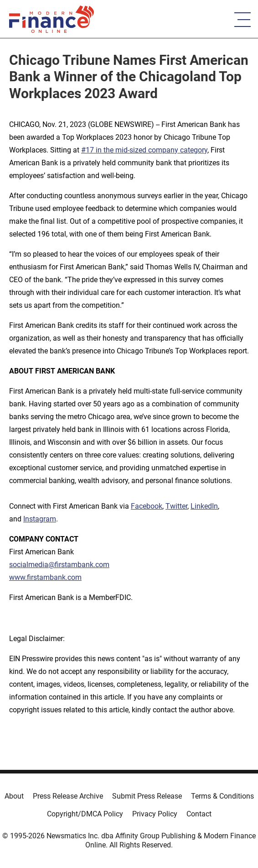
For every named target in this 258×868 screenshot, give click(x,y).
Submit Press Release (147, 796)
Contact (199, 814)
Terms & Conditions (222, 796)
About (14, 796)
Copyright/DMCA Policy (85, 814)
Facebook (147, 506)
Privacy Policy (155, 814)
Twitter (176, 506)
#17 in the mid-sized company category (144, 150)
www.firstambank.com (45, 577)
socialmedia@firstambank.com (59, 565)
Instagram (40, 519)
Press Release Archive (68, 796)
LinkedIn (204, 506)
